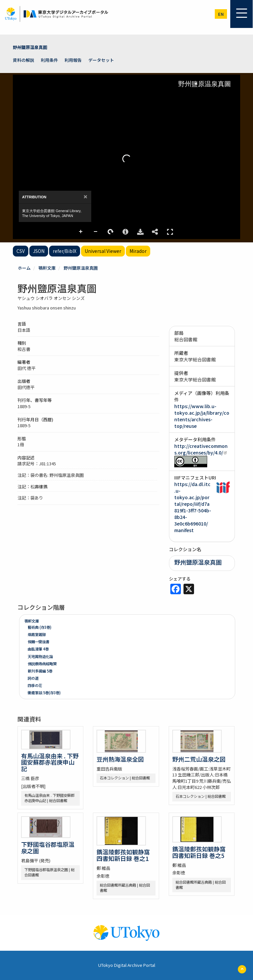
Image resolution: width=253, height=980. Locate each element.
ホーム (24, 268)
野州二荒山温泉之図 (199, 759)
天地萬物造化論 (40, 656)
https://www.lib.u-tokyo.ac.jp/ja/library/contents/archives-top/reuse (202, 416)
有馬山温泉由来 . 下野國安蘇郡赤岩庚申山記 (50, 762)
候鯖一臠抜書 (39, 642)
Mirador (138, 251)
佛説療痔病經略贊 (42, 664)
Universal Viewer (103, 251)
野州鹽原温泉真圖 (30, 47)
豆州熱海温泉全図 (120, 759)
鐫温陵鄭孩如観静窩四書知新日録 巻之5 (199, 852)
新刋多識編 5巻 (40, 671)
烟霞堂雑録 (37, 634)
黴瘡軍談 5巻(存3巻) (44, 693)
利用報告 (73, 60)
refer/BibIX (65, 251)
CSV (21, 251)
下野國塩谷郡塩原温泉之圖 (48, 847)
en (221, 14)
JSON (39, 251)
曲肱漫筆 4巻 (38, 649)
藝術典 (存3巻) (40, 627)
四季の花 (35, 685)
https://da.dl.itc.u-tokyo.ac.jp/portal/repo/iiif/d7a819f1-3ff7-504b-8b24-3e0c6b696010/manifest (193, 507)
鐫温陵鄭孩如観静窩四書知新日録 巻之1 (123, 855)
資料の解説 (24, 60)
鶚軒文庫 (47, 268)
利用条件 (49, 60)
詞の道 (33, 678)
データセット (101, 60)
